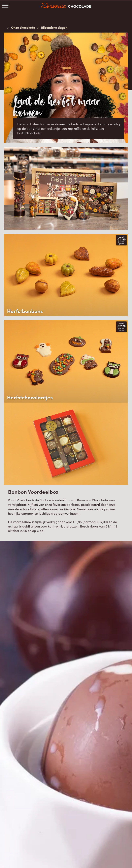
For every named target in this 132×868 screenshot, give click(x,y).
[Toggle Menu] (5, 6)
